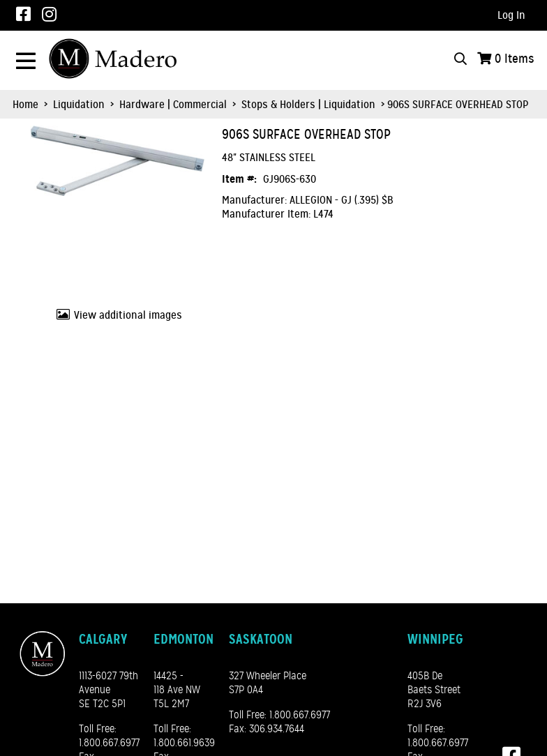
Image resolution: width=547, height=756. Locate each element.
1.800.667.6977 (109, 743)
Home (25, 105)
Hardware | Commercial (173, 105)
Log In (511, 15)
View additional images (128, 315)
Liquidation (79, 105)
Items (515, 59)
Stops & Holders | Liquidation (308, 105)
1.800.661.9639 (184, 743)
